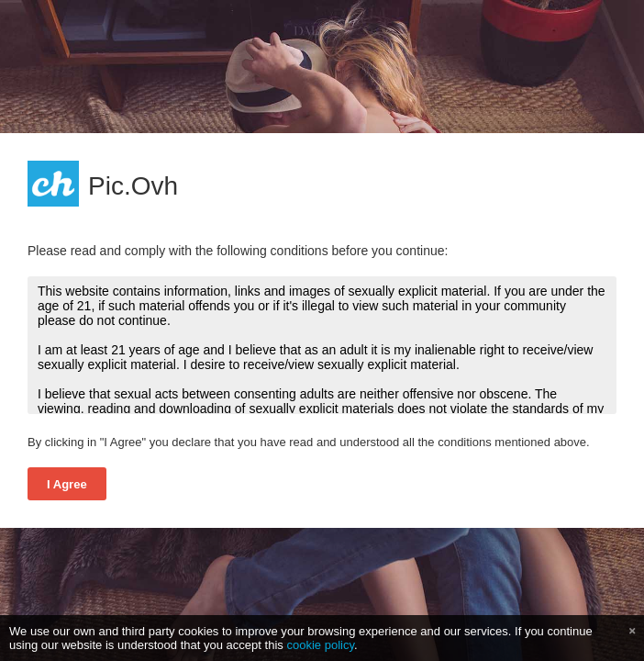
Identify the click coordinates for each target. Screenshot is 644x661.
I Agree (67, 484)
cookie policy (320, 645)
